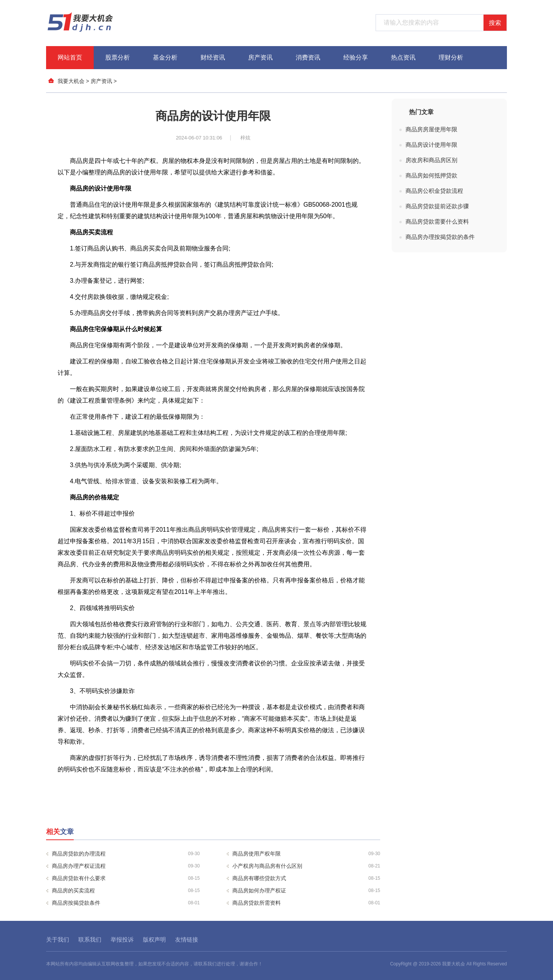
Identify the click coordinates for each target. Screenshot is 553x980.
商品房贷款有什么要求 (126, 878)
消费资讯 (308, 57)
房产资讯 (260, 57)
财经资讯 (213, 57)
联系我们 (90, 939)
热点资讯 (403, 57)
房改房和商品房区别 (431, 160)
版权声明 (154, 939)
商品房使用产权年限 (306, 854)
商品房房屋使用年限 (431, 129)
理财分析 (451, 57)
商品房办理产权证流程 (126, 866)
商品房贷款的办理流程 (126, 854)
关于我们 (58, 939)
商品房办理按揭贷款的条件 (440, 237)
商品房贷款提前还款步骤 (437, 206)
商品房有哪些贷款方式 (306, 878)
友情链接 (187, 939)
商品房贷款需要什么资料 (437, 221)
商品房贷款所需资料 (306, 903)
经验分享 (356, 57)
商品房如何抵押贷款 (431, 175)
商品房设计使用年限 (431, 145)
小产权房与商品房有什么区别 (306, 866)
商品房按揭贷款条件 (126, 903)
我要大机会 (71, 81)
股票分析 (118, 57)
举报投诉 (122, 939)
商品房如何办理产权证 (306, 890)
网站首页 (70, 57)
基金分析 (165, 57)
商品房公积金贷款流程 (434, 191)
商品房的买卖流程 (126, 890)
